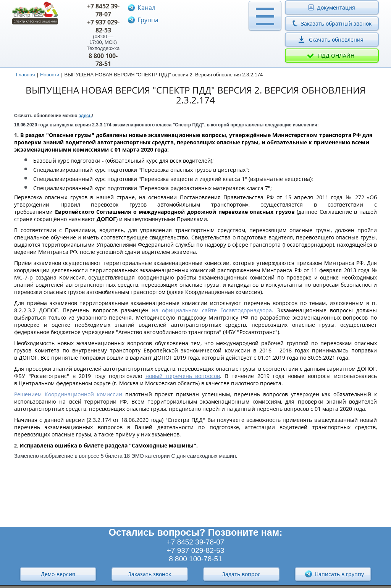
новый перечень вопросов (183, 376)
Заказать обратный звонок (336, 23)
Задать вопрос (241, 574)
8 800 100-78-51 (103, 60)
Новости (50, 75)
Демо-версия (58, 574)
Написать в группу (334, 574)
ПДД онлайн (336, 56)
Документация (336, 7)
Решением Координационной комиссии (68, 394)
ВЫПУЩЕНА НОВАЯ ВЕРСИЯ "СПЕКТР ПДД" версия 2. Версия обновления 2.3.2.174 (164, 75)
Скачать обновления (336, 40)
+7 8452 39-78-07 (103, 10)
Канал (146, 8)
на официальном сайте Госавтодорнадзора (212, 310)
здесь (85, 116)
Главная (25, 75)
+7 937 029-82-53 (103, 26)
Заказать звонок (150, 574)
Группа (148, 20)
